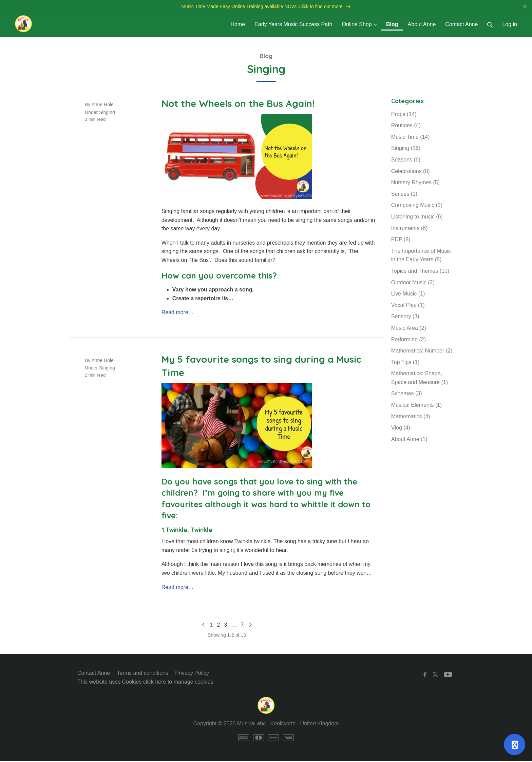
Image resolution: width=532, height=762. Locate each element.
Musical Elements (416, 406)
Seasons (406, 160)
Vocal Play (408, 306)
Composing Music (417, 206)
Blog (266, 57)
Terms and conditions (143, 674)
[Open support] (515, 745)
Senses (404, 195)
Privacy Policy (192, 674)
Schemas (407, 394)
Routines (406, 126)
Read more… (178, 313)
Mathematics (411, 417)
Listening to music (417, 217)
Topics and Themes (420, 272)
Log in (510, 25)
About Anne (409, 440)
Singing (107, 113)
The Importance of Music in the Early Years (421, 256)
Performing (408, 340)
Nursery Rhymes (415, 183)
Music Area (409, 329)
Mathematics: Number (422, 351)
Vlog (401, 428)
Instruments (410, 229)
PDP (401, 240)
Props (404, 115)
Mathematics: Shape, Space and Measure (420, 378)
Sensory (405, 317)
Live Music (408, 294)
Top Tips (405, 363)
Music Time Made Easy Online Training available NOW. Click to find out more (266, 7)
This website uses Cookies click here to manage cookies (145, 682)
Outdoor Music (413, 283)
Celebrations (411, 172)
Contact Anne (94, 674)
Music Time (411, 138)
